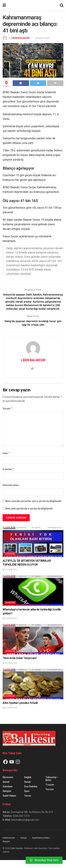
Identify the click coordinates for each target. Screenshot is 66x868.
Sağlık (28, 785)
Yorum (8, 417)
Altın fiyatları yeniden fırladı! (20, 711)
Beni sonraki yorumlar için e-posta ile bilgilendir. (34, 509)
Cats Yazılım (17, 856)
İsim (6, 461)
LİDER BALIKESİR (20, 38)
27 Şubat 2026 (10, 578)
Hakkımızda (9, 846)
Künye (23, 846)
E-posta (8, 477)
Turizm (50, 797)
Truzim (50, 793)
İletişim (7, 799)
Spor (27, 799)
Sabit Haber (9, 804)
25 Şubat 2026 (10, 626)
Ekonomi (8, 785)
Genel (6, 790)
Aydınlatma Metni (41, 846)
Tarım (28, 804)
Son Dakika (31, 794)
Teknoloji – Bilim (52, 787)
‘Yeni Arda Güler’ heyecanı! (20, 666)
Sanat (27, 790)
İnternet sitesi (11, 493)
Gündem (10, 562)
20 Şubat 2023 (42, 38)
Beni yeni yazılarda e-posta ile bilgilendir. (29, 517)
